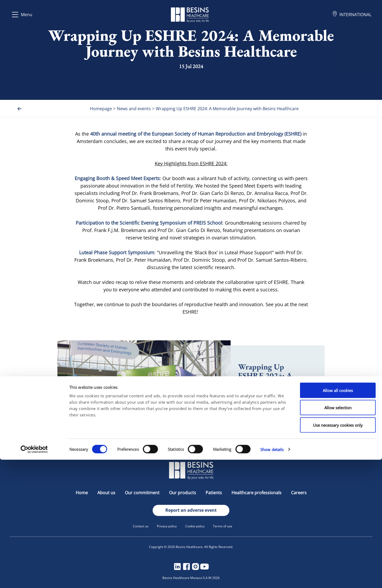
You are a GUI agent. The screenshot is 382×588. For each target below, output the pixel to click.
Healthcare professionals (257, 493)
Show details (272, 578)
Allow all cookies (338, 519)
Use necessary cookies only (338, 553)
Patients (214, 493)
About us (107, 493)
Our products (183, 493)
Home (82, 493)
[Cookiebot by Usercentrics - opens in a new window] (34, 578)
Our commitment (143, 493)
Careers (299, 493)
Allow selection (338, 536)
